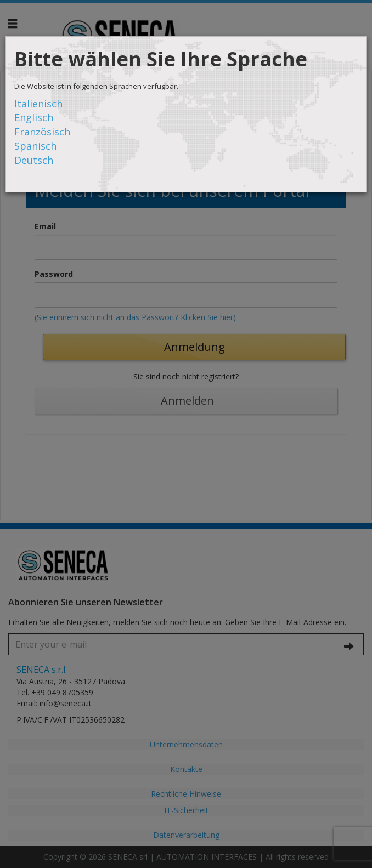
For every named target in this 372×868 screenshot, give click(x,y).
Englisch (34, 117)
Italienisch (38, 104)
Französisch (42, 132)
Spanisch (35, 146)
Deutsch (34, 160)
